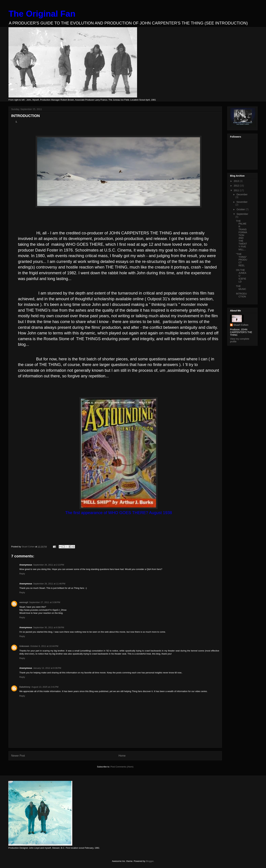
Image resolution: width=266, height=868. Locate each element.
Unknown (24, 646)
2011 (237, 190)
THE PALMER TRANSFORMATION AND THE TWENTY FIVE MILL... (242, 235)
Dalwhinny (25, 687)
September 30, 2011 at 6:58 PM (49, 627)
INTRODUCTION (241, 295)
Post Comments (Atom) (122, 767)
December (242, 194)
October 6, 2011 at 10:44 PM (44, 646)
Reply (22, 574)
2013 (237, 181)
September (242, 214)
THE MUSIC (241, 288)
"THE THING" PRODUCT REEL (242, 260)
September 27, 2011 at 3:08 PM (45, 602)
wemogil (24, 602)
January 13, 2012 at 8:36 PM (47, 668)
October (241, 209)
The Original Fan (42, 14)
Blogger (150, 861)
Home (122, 756)
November (242, 202)
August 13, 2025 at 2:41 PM (45, 687)
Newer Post (18, 756)
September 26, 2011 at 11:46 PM (49, 584)
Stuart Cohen (241, 325)
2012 (237, 186)
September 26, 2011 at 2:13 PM (49, 565)
